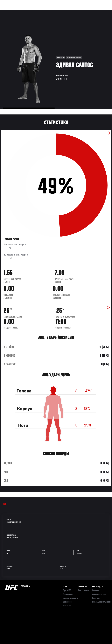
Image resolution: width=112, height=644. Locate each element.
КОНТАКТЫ (82, 587)
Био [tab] (5, 504)
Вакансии (67, 602)
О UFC (65, 587)
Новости (46, 11)
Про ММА (67, 591)
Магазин (95, 11)
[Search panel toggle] (103, 11)
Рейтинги (22, 11)
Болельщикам (63, 11)
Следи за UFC (80, 11)
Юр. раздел (97, 587)
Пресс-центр (83, 591)
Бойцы (34, 11)
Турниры (9, 11)
